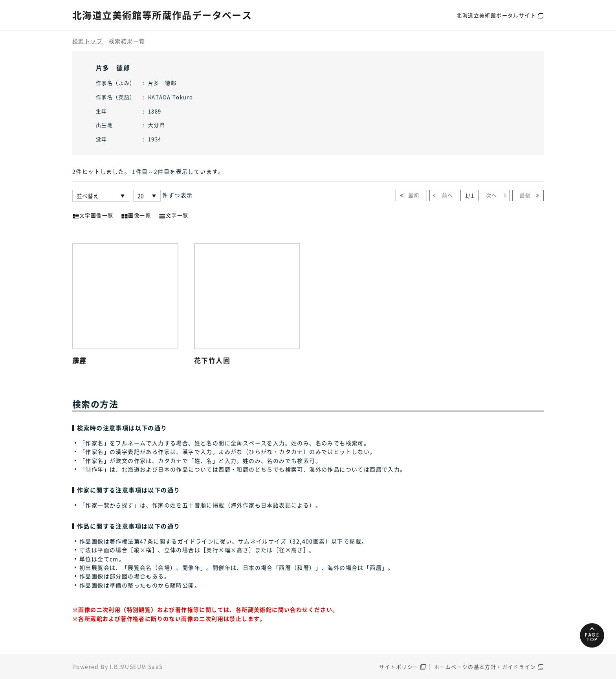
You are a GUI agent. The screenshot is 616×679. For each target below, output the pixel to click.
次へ (492, 195)
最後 (525, 195)
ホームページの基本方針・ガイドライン (485, 667)
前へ (448, 195)
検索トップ (87, 41)
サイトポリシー (399, 667)
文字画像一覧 (93, 215)
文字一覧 (174, 215)
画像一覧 (136, 215)
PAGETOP (592, 637)
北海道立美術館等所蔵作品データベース (162, 15)
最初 (414, 195)
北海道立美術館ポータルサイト (496, 15)
